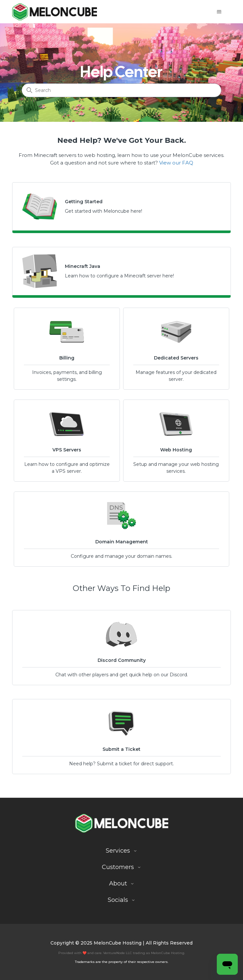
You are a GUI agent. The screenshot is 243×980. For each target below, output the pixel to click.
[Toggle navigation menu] (219, 12)
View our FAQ (176, 163)
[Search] (121, 90)
